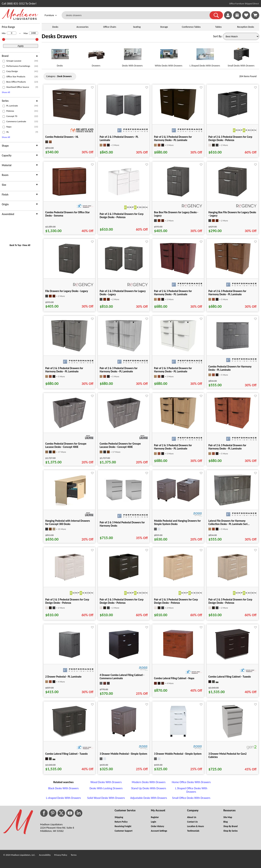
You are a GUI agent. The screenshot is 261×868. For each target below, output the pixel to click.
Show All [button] (6, 92)
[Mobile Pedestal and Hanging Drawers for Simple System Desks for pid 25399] (178, 501)
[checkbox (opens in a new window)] (4, 61)
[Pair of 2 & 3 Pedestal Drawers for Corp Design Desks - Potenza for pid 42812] (232, 582)
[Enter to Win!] (237, 18)
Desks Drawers (59, 36)
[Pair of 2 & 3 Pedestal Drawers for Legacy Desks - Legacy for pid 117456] (124, 271)
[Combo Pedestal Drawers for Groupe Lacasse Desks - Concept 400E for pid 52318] (124, 428)
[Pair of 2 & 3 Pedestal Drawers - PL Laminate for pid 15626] (124, 116)
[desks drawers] (138, 15)
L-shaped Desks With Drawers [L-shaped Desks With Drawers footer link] (63, 798)
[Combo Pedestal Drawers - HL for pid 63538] (69, 120)
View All (26, 245)
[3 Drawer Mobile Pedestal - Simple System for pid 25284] (178, 737)
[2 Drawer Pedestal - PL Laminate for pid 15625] (69, 660)
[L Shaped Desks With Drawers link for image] (205, 56)
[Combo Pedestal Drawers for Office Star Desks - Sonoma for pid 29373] (69, 197)
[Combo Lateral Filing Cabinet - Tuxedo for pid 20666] (69, 737)
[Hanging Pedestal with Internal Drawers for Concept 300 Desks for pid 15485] (69, 505)
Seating (137, 27)
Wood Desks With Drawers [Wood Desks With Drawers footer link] (106, 782)
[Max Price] (34, 33)
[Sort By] (241, 36)
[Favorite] (92, 88)
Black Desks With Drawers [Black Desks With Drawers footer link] (63, 788)
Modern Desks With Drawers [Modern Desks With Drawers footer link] (149, 782)
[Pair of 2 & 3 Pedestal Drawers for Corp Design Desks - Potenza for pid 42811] (178, 582)
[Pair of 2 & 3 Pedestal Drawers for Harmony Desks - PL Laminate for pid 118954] (232, 274)
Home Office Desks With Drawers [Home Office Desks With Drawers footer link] (191, 782)
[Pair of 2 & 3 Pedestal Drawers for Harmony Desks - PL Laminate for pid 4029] (178, 120)
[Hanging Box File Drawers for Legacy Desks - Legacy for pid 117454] (233, 197)
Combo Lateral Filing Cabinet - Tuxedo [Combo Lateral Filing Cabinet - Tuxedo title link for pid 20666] (67, 754)
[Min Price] (12, 33)
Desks (55, 27)
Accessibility (45, 855)
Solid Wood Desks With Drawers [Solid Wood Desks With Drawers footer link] (106, 798)
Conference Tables (191, 27)
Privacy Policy (61, 855)
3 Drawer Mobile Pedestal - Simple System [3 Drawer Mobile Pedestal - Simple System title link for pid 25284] (178, 754)
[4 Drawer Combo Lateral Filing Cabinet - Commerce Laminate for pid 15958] (124, 660)
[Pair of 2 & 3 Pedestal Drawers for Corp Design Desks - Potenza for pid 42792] (69, 582)
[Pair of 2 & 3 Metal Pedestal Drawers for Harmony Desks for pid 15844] (124, 501)
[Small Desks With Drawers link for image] (241, 56)
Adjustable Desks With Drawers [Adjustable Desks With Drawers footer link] (149, 798)
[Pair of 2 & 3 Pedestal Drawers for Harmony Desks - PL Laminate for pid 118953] (178, 274)
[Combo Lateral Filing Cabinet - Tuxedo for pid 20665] (232, 660)
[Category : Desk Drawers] (64, 76)
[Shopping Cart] (255, 15)
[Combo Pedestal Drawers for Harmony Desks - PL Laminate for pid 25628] (233, 351)
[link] (255, 15)
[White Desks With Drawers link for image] (169, 56)
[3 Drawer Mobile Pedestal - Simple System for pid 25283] (124, 737)
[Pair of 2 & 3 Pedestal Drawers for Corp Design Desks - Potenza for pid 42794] (124, 582)
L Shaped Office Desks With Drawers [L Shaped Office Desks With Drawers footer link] (191, 790)
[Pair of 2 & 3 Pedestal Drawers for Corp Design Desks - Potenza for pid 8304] (232, 120)
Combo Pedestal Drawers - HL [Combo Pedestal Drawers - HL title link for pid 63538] (62, 137)
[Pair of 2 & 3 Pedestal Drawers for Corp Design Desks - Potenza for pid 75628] (124, 197)
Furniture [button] (51, 16)
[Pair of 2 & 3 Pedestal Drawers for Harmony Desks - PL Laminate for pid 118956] (124, 351)
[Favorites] (246, 18)
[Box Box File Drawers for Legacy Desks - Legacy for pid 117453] (178, 197)
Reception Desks (246, 27)
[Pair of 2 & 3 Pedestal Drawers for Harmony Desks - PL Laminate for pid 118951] (178, 428)
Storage (164, 27)
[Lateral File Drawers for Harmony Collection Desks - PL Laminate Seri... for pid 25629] (233, 505)
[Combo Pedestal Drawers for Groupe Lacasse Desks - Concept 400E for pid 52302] (69, 428)
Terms (74, 855)
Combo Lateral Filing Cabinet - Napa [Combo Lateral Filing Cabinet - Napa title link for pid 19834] (174, 678)
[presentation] (20, 56)
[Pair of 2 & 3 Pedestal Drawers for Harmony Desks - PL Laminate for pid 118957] (178, 351)
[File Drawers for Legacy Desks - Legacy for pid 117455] (69, 274)
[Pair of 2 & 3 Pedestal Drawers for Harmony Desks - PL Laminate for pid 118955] (69, 351)
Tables (218, 27)
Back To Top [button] (15, 245)
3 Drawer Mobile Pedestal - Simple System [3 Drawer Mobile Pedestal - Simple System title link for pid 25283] (123, 754)
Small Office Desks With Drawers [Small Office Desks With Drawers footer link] (191, 798)
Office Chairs (110, 27)
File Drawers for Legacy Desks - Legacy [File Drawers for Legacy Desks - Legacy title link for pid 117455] (67, 291)
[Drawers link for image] (96, 56)
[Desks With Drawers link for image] (132, 56)
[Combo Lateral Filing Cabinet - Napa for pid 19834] (178, 660)
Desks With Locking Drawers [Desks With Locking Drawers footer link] (106, 788)
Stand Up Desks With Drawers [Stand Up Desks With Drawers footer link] (149, 788)
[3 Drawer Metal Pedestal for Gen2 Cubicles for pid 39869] (232, 737)
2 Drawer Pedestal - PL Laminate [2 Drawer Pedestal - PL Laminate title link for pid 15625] (63, 677)
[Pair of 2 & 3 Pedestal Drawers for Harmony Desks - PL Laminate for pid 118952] (233, 428)
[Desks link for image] (60, 56)
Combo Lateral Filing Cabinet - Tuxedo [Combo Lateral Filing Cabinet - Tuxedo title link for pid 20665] (230, 677)
